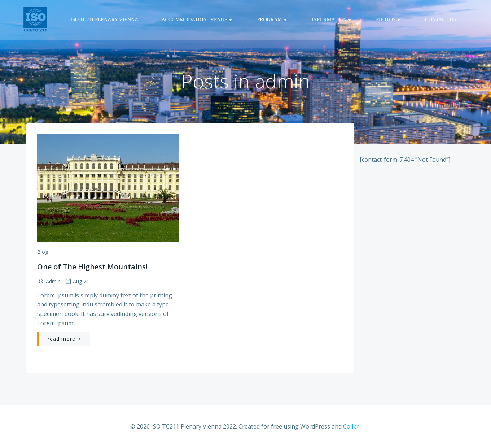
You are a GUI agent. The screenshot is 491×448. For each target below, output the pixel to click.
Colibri (352, 426)
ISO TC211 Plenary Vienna (105, 20)
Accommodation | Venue (198, 20)
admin (49, 281)
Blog (43, 252)
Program (273, 20)
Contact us (440, 20)
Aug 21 (77, 281)
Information (332, 20)
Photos (389, 20)
